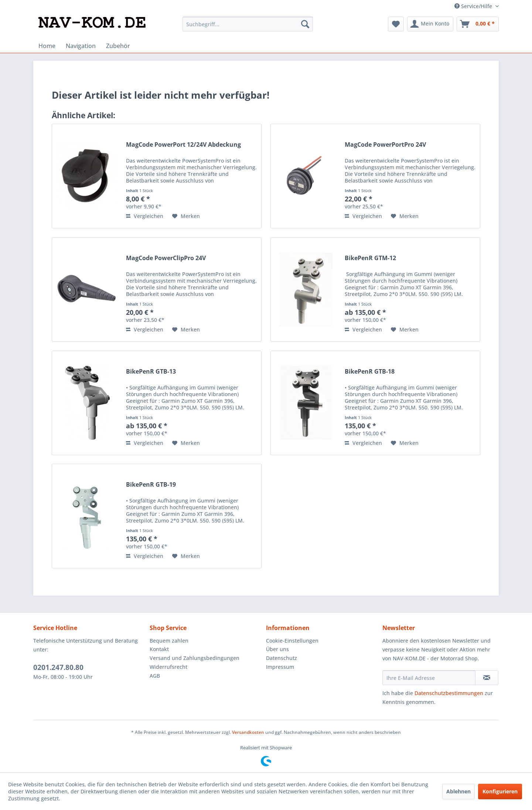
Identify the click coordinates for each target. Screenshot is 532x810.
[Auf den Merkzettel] (186, 216)
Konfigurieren (500, 791)
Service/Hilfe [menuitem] (474, 6)
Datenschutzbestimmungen (449, 693)
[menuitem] (248, 24)
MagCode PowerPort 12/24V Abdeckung (183, 145)
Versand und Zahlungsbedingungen (195, 658)
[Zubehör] (118, 46)
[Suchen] (305, 24)
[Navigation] (81, 46)
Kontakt (159, 649)
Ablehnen (458, 791)
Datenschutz (282, 658)
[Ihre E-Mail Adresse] (429, 678)
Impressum (280, 667)
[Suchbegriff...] (248, 24)
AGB (155, 676)
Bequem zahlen (169, 641)
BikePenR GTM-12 (370, 258)
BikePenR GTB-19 (151, 485)
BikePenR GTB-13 (151, 372)
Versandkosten (248, 732)
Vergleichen (145, 216)
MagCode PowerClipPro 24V (166, 258)
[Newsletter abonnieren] (487, 678)
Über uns (277, 649)
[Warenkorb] (478, 24)
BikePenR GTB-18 (370, 372)
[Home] (47, 46)
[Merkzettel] (396, 24)
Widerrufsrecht (168, 667)
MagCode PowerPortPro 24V (385, 145)
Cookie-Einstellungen (292, 641)
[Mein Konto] (430, 24)
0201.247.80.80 (58, 667)
